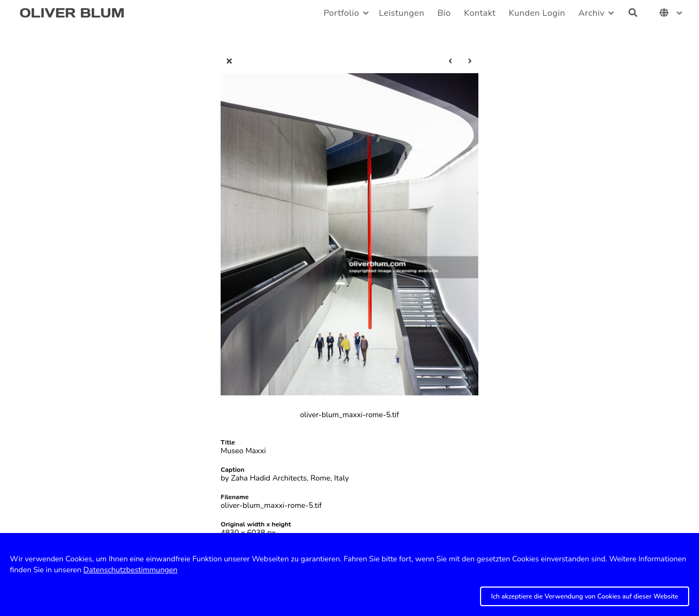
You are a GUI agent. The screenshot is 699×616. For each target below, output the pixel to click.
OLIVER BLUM (72, 13)
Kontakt (480, 13)
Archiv (591, 13)
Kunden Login (537, 13)
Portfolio (341, 13)
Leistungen (402, 13)
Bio (444, 13)
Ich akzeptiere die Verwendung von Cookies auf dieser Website (585, 596)
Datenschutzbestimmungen (131, 570)
